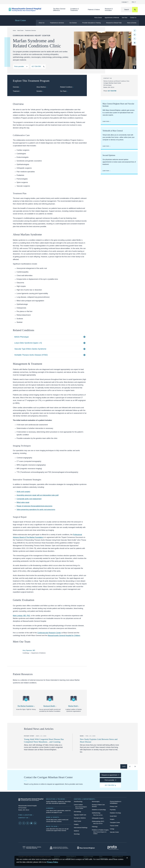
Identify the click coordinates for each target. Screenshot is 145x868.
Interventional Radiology (81, 828)
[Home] (28, 9)
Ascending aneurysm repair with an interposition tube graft (38, 495)
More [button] (134, 2)
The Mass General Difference (59, 10)
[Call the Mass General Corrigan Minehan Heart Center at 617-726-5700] (110, 785)
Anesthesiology (78, 802)
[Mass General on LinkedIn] (35, 823)
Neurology (77, 834)
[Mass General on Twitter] (24, 823)
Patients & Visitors (94, 10)
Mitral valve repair (23, 502)
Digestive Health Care (80, 815)
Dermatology (77, 812)
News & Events (132, 23)
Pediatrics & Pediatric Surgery (100, 830)
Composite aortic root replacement (29, 499)
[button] (130, 766)
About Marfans (41, 87)
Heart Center (20, 20)
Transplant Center (115, 822)
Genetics (39, 91)
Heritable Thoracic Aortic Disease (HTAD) (31, 355)
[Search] (129, 10)
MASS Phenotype (22, 337)
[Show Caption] (135, 67)
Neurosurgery (96, 802)
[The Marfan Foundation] (26, 700)
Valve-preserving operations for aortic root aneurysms (36, 510)
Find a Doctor (98, 18)
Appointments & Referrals (112, 18)
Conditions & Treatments (74, 10)
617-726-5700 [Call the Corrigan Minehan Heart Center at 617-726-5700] (112, 91)
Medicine (76, 831)
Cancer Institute (78, 805)
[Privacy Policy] (52, 862)
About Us (42, 23)
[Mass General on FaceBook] (20, 823)
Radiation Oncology (115, 813)
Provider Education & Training (91, 23)
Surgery (112, 819)
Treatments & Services (57, 23)
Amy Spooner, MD (29, 650)
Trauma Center (114, 826)
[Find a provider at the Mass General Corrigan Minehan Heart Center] (110, 780)
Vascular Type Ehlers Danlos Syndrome (30, 349)
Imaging (76, 824)
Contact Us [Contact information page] (23, 818)
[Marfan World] (74, 700)
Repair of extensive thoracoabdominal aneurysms (34, 506)
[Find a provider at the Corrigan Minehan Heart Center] (21, 66)
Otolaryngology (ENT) (98, 821)
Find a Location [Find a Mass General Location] (25, 815)
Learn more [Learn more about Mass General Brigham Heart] (106, 121)
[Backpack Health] (50, 700)
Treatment (16, 91)
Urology (112, 829)
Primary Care (114, 806)
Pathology (95, 827)
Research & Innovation (109, 10)
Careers (50, 808)
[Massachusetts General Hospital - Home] (31, 800)
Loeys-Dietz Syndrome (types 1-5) (28, 343)
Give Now (125, 18)
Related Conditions (66, 87)
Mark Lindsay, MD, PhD (21, 616)
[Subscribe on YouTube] (31, 823)
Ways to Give (52, 826)
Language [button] (125, 2)
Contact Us (133, 18)
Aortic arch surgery (23, 492)
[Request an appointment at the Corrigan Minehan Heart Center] (110, 775)
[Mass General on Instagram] (28, 823)
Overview (16, 87)
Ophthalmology (96, 813)
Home (14, 31)
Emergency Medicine (80, 818)
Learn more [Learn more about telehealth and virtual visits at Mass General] (106, 146)
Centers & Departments (84, 799)
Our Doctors (73, 23)
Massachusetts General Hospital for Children (64, 635)
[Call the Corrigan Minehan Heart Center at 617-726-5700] (38, 66)
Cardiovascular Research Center (49, 633)
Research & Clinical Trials (114, 23)
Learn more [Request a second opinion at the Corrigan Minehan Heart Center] (106, 171)
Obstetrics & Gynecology (99, 810)
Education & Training (56, 799)
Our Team (63, 91)
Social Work (113, 816)
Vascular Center (114, 832)
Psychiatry (113, 810)
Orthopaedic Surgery (98, 818)
